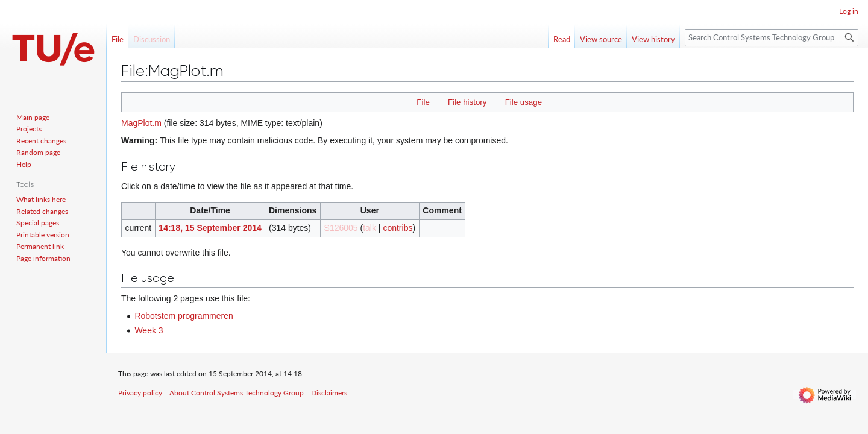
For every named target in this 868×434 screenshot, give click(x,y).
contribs (398, 228)
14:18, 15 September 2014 (210, 228)
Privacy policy (140, 393)
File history (467, 102)
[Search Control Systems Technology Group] (772, 38)
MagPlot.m (141, 123)
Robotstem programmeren (184, 316)
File (423, 102)
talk (370, 228)
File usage (524, 102)
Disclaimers (329, 393)
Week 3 (149, 330)
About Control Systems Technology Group (237, 393)
